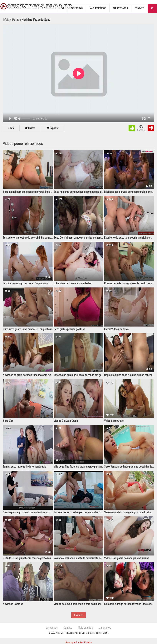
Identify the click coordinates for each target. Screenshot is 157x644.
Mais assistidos (98, 8)
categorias (52, 628)
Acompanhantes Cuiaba (78, 642)
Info (12, 128)
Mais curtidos (85, 628)
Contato (139, 8)
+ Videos (79, 615)
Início (6, 20)
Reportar (54, 128)
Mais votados (120, 8)
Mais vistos (105, 628)
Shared (31, 128)
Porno (16, 20)
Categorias (77, 8)
